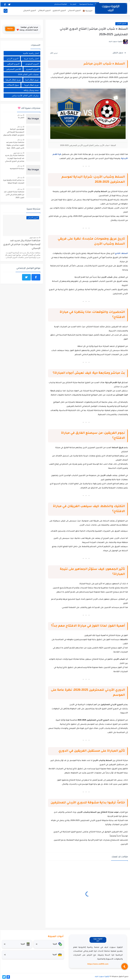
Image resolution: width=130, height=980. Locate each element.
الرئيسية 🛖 (87, 11)
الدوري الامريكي (29, 11)
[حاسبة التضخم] (16, 944)
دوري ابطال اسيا (32, 80)
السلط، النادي (121, 254)
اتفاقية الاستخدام (60, 4)
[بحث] (5, 11)
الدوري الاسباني (74, 11)
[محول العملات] (48, 944)
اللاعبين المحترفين (13, 69)
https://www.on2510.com (97, 964)
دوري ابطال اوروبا (31, 85)
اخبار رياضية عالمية (30, 53)
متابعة (10, 29)
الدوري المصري (32, 69)
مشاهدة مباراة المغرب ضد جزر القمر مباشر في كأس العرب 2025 (14, 195)
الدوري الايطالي (44, 11)
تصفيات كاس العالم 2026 (28, 74)
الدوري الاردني (121, 24)
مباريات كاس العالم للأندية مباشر (25, 96)
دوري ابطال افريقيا (13, 80)
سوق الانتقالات (12, 85)
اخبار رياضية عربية (31, 59)
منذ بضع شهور (17, 153)
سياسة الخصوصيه (17, 169)
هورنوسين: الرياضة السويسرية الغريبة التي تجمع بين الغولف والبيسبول (13, 132)
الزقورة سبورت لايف (102, 977)
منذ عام (20, 115)
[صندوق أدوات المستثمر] (33, 955)
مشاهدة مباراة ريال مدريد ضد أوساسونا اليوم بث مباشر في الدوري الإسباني (14, 158)
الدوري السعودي (32, 64)
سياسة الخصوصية (86, 4)
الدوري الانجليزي (59, 11)
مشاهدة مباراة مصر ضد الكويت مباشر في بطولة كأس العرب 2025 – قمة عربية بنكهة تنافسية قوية (14, 146)
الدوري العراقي (13, 64)
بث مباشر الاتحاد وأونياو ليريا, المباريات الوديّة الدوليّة (13, 182)
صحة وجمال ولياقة (31, 90)
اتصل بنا (73, 4)
